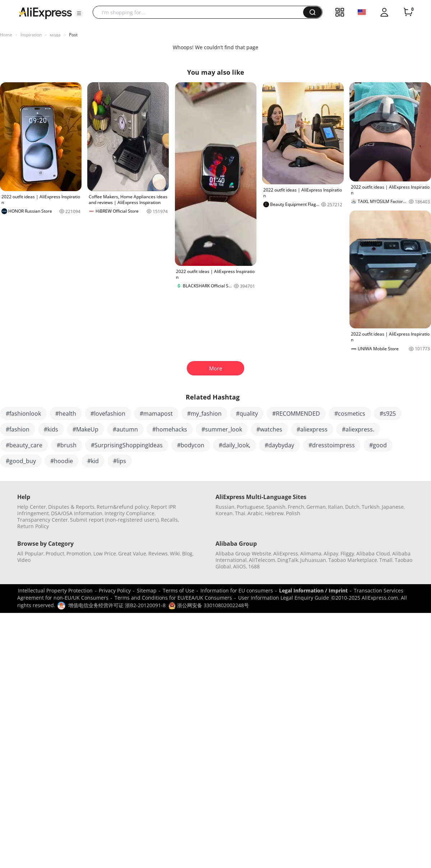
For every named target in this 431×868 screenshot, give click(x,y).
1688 (254, 566)
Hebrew (274, 513)
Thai (240, 513)
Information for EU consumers (237, 590)
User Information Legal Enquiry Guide (284, 598)
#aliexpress (312, 429)
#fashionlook (23, 414)
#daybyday (279, 445)
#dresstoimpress (332, 445)
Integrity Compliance (129, 513)
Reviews (158, 553)
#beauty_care (24, 445)
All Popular (30, 553)
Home (6, 35)
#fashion (18, 429)
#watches (269, 429)
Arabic (255, 513)
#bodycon (191, 445)
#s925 (388, 414)
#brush (67, 445)
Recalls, (170, 520)
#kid (93, 461)
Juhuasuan (313, 560)
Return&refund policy (123, 507)
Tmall (386, 560)
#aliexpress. (358, 429)
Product (55, 553)
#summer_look (222, 429)
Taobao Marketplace (353, 560)
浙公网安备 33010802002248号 (209, 605)
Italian (335, 507)
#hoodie (62, 461)
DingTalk (288, 560)
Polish (293, 513)
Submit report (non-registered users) (114, 520)
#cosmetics (350, 414)
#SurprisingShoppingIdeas (127, 445)
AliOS (240, 566)
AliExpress (286, 553)
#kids (51, 429)
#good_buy (21, 461)
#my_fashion (204, 414)
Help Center (32, 507)
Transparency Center (43, 520)
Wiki (175, 553)
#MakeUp (85, 429)
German (316, 507)
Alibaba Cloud (373, 553)
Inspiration (31, 35)
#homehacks (170, 429)
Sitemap (147, 590)
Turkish (371, 507)
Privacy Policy (115, 590)
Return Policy (33, 526)
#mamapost (156, 414)
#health (66, 414)
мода (55, 35)
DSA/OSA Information (77, 513)
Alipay (331, 553)
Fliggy (347, 553)
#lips (120, 461)
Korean (224, 513)
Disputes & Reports (71, 507)
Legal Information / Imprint (313, 590)
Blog (187, 553)
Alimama (311, 553)
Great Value (132, 553)
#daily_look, (235, 445)
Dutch (352, 507)
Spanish (276, 507)
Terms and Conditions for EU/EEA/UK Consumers (173, 598)
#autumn (125, 429)
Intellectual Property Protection (55, 590)
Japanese (393, 507)
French (296, 507)
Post (73, 35)
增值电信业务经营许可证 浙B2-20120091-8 (117, 605)
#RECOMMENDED (296, 414)
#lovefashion (108, 414)
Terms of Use (179, 590)
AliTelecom (262, 560)
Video (24, 560)
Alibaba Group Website (243, 553)
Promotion (79, 553)
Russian (225, 507)
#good (378, 445)
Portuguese (250, 507)
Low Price (105, 553)
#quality (247, 414)
